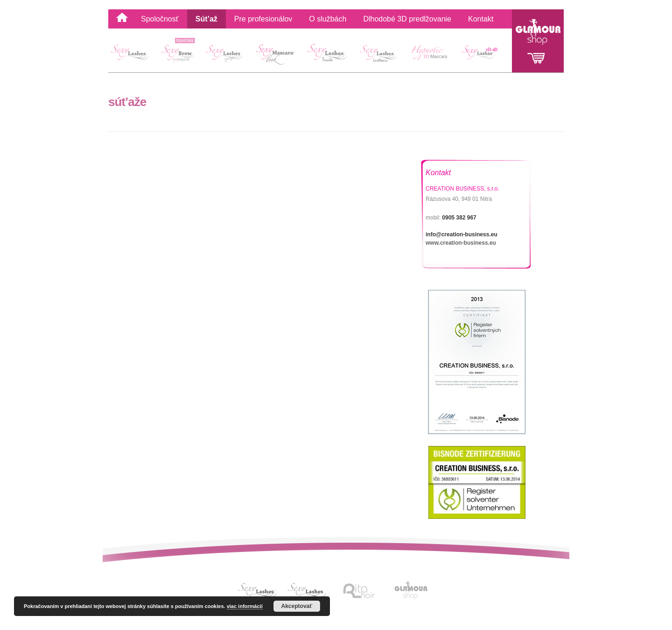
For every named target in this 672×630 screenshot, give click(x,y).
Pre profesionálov (263, 19)
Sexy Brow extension (180, 55)
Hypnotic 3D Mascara (430, 55)
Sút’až (206, 19)
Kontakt (481, 19)
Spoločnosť (160, 19)
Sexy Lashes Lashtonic (378, 55)
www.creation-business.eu (461, 243)
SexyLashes (134, 55)
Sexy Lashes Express (226, 55)
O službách (328, 19)
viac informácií (245, 606)
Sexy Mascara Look (276, 55)
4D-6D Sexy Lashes (483, 55)
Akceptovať (297, 606)
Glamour (538, 41)
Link (259, 591)
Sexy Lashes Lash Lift (327, 55)
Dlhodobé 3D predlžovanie (407, 19)
